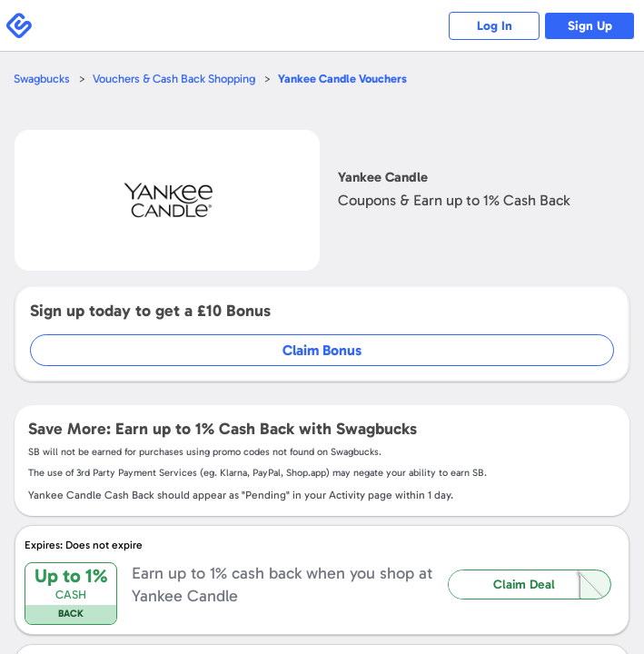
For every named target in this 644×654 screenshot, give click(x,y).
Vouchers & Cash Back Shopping (174, 79)
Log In (495, 26)
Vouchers (342, 79)
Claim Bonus (322, 350)
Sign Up (590, 26)
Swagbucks (42, 79)
